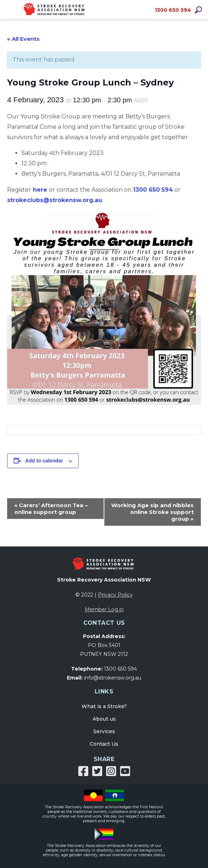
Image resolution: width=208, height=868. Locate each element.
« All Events (23, 39)
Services (104, 731)
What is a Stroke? (104, 706)
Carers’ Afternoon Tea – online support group (51, 509)
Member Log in (104, 609)
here (40, 190)
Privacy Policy (115, 595)
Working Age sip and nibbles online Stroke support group (152, 512)
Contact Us (104, 744)
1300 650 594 (173, 10)
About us (104, 719)
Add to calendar (44, 461)
